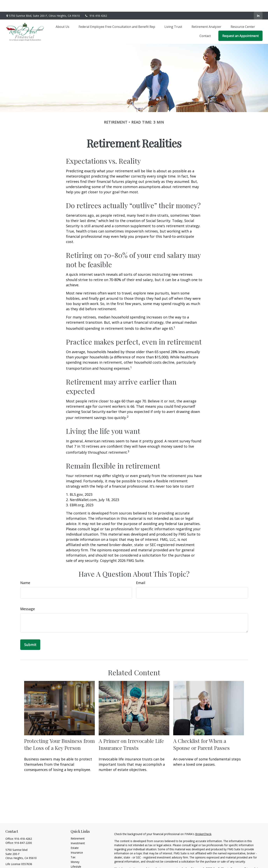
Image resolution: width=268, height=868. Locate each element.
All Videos (77, 864)
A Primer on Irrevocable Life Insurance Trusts (131, 733)
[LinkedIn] (258, 4)
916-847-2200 (23, 831)
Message (28, 597)
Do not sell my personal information (238, 861)
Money (75, 850)
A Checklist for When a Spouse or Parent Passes (201, 733)
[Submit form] (30, 633)
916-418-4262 (96, 4)
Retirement (78, 827)
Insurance (77, 841)
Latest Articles (80, 860)
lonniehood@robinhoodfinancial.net (28, 859)
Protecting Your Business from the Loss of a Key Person (59, 733)
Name (25, 571)
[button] (62, 15)
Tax (73, 845)
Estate (75, 836)
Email (141, 571)
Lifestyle (76, 855)
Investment (78, 831)
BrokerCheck (203, 822)
